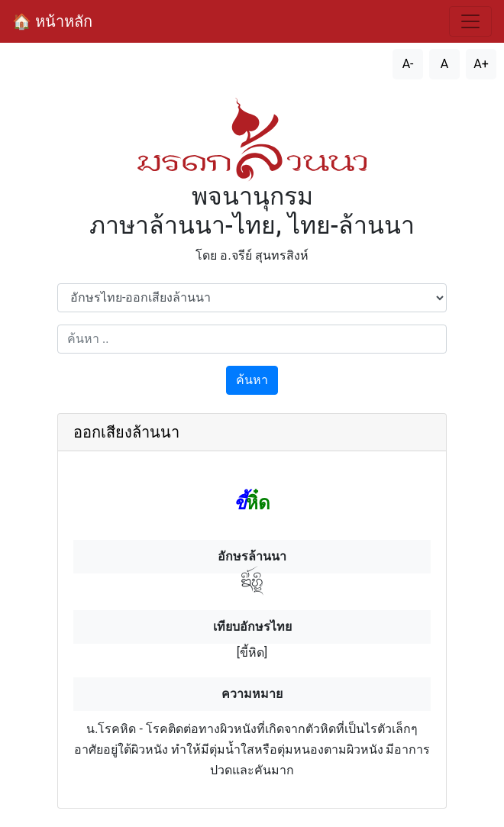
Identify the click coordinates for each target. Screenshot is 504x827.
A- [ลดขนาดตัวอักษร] (408, 64)
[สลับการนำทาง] (470, 21)
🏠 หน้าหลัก (52, 21)
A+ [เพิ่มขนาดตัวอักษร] (481, 64)
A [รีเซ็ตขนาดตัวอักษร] (444, 64)
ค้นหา (252, 380)
